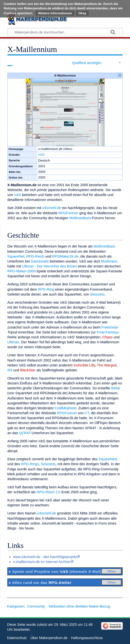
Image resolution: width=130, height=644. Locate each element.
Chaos (108, 337)
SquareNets (108, 459)
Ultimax (13, 342)
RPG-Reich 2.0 (48, 492)
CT (87, 413)
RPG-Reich (35, 256)
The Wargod (107, 365)
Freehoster (110, 327)
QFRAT (25, 433)
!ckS (41, 155)
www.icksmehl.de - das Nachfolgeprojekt (45, 557)
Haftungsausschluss (87, 638)
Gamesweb (40, 261)
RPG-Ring (46, 289)
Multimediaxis (80, 218)
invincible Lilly (84, 365)
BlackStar (28, 370)
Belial (116, 388)
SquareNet (16, 256)
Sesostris (97, 294)
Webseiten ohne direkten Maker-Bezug (79, 606)
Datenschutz (17, 638)
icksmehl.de (52, 208)
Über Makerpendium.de (49, 638)
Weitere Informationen (55, 13)
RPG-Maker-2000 (21, 271)
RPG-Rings (30, 464)
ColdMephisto (66, 408)
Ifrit (10, 370)
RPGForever (68, 213)
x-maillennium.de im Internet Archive (42, 562)
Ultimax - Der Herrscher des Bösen (49, 266)
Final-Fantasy (107, 332)
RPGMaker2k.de (65, 256)
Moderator (109, 261)
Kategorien (16, 606)
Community (36, 606)
